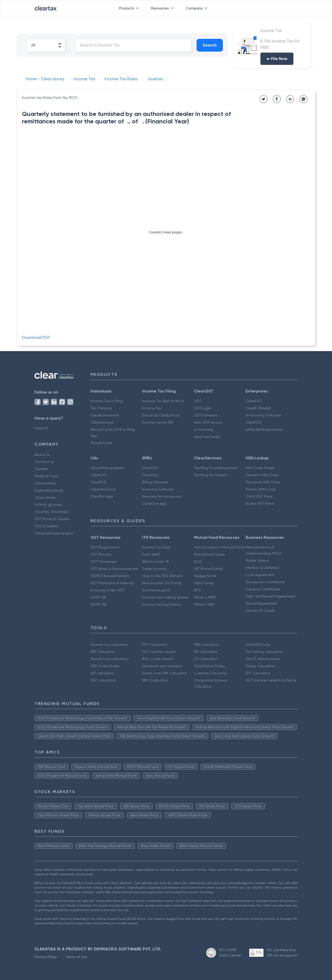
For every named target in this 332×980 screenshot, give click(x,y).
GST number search (159, 652)
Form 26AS (151, 554)
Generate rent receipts (162, 666)
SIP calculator (102, 673)
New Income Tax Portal (162, 583)
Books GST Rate (260, 504)
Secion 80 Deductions (161, 415)
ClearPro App (102, 496)
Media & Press (47, 476)
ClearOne (150, 475)
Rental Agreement (261, 603)
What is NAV (204, 604)
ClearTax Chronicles (51, 512)
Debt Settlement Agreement (271, 596)
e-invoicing (203, 429)
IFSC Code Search (158, 659)
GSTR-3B (98, 604)
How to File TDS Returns (162, 576)
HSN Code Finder (260, 468)
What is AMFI (205, 597)
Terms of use (76, 957)
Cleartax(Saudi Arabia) (54, 533)
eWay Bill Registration (264, 429)
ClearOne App (154, 504)
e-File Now (277, 59)
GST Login (203, 408)
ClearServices (102, 422)
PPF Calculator (155, 644)
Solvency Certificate (263, 589)
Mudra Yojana (257, 560)
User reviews (45, 483)
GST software (206, 415)
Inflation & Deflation (262, 568)
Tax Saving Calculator (264, 652)
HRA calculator (207, 644)
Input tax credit (207, 437)
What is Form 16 (155, 561)
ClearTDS (254, 422)
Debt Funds (204, 583)
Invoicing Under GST (107, 590)
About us (42, 455)
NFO (198, 590)
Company (198, 8)
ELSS (198, 561)
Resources (163, 8)
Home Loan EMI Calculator (165, 673)
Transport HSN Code (263, 482)
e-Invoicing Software (263, 415)
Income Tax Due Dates (162, 604)
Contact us (44, 462)
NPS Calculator (155, 680)
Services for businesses (162, 496)
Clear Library (45, 497)
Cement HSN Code (262, 475)
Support (41, 428)
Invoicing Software (158, 489)
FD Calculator (206, 659)
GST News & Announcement (115, 569)
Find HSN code (258, 644)
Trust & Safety (46, 526)
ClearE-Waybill (258, 408)
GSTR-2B (98, 597)
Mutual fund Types (209, 554)
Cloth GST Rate (259, 496)
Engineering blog (49, 490)
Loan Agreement (260, 575)
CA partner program (108, 468)
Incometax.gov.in (156, 590)
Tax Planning (101, 408)
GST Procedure (103, 561)
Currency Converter (211, 673)
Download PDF (36, 337)
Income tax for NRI (158, 422)
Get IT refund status (263, 659)
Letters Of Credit (260, 611)
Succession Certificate (265, 582)
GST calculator (103, 680)
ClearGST (254, 401)
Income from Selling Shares (165, 597)
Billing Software (155, 482)
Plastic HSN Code (261, 489)
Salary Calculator (260, 666)
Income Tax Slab (156, 547)
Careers (41, 469)
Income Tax (152, 408)
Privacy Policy (46, 957)
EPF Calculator (258, 673)
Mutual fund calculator (110, 659)
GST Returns (101, 554)
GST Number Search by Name (271, 680)
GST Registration (105, 547)
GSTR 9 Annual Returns (110, 576)
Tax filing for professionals (216, 468)
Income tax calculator (109, 644)
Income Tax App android (163, 401)
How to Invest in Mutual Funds (219, 547)
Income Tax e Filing (107, 401)
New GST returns (208, 422)
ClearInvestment (105, 415)
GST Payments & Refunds (112, 583)
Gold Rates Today (209, 666)
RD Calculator (206, 652)
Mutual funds (101, 443)
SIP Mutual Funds (208, 569)
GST (198, 401)
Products (130, 8)
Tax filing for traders (210, 475)
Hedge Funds (205, 576)
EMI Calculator (103, 652)
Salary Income (154, 569)
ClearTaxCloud (103, 489)
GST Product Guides (52, 519)
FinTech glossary (48, 505)
